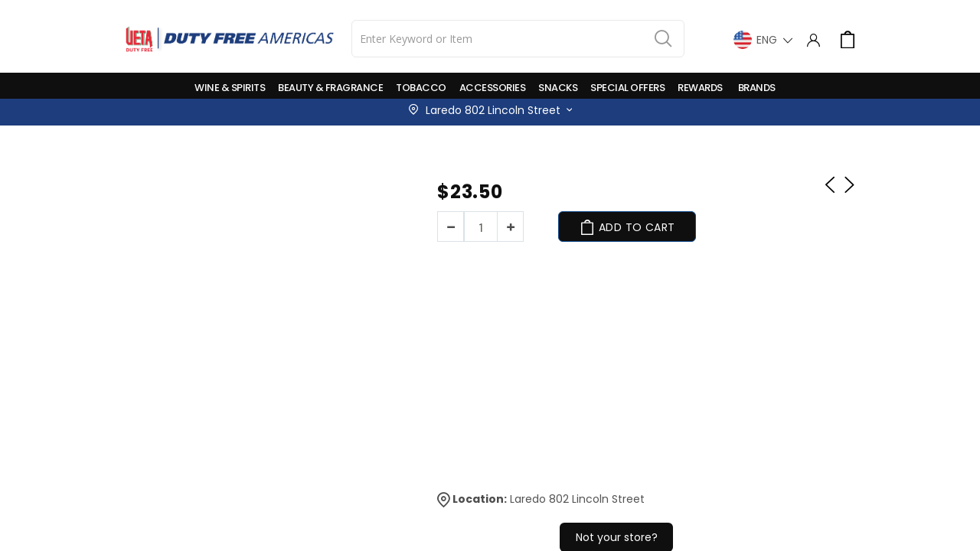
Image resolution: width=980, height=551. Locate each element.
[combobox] (518, 39)
